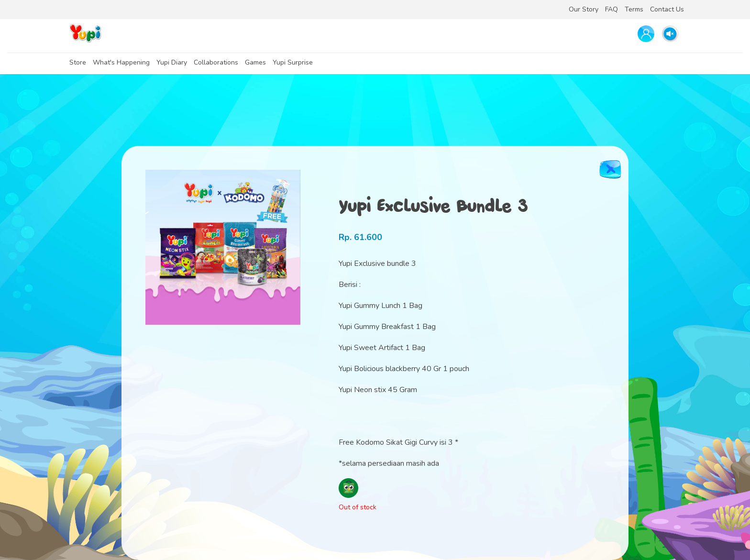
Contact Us (667, 9)
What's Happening (121, 62)
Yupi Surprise (293, 62)
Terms (634, 9)
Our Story (584, 9)
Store (78, 62)
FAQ (612, 9)
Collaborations (216, 62)
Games (255, 62)
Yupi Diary (172, 62)
